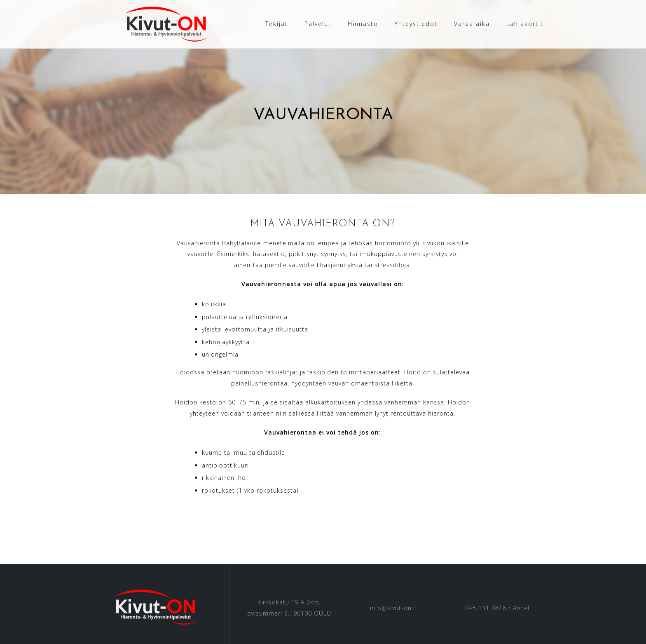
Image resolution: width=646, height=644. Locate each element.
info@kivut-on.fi (393, 608)
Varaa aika (472, 24)
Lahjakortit (525, 24)
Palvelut (318, 24)
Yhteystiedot (416, 24)
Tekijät (277, 24)
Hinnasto (363, 24)
